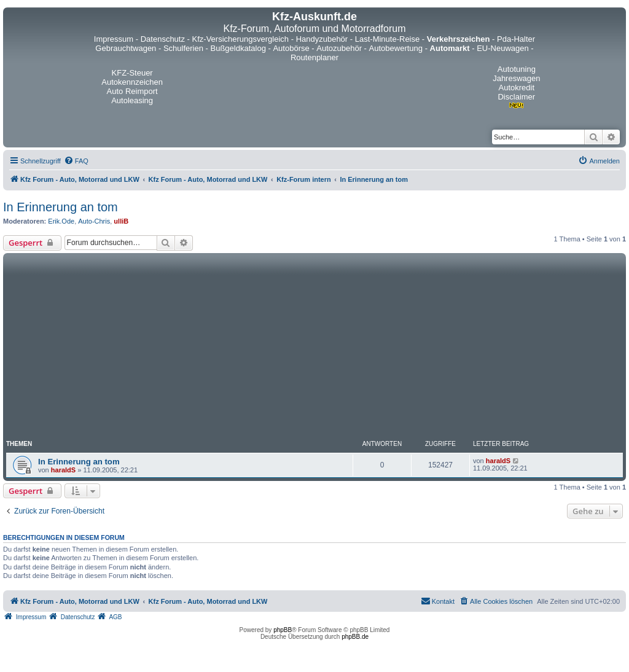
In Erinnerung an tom (61, 207)
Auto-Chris (94, 221)
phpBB (283, 630)
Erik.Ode (61, 221)
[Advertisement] (314, 348)
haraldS (63, 470)
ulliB (121, 221)
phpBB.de (355, 637)
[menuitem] (76, 161)
